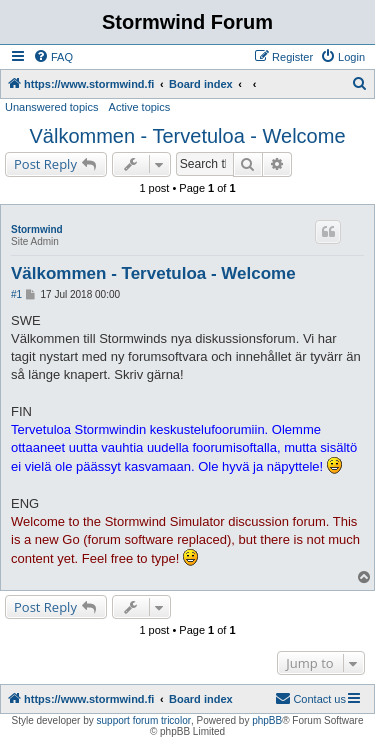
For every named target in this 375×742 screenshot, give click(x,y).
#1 (16, 294)
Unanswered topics (52, 107)
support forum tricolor (144, 720)
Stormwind (37, 229)
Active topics (140, 107)
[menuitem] (53, 57)
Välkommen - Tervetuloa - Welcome (187, 136)
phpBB (267, 720)
